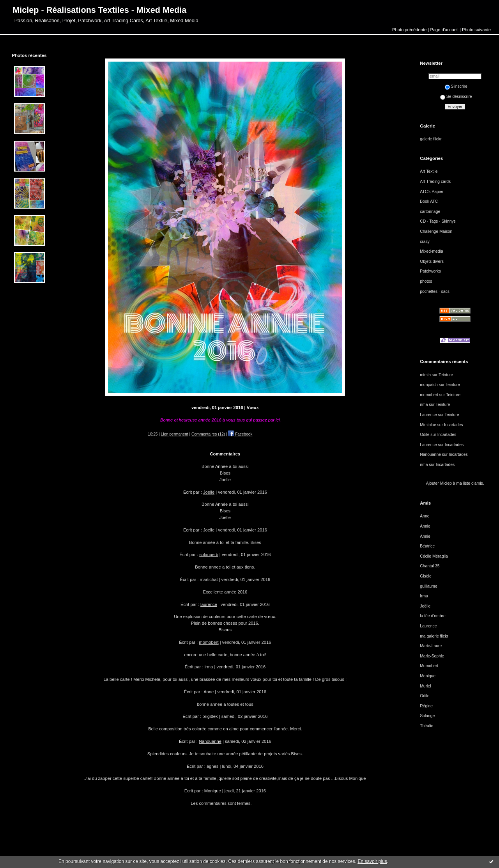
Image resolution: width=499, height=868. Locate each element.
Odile (425, 435)
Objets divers (432, 261)
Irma (424, 596)
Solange (427, 716)
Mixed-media (431, 251)
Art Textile (429, 171)
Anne (209, 692)
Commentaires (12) (208, 434)
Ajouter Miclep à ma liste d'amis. (455, 483)
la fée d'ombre (433, 616)
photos (426, 281)
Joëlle (425, 606)
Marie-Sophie (432, 656)
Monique (213, 791)
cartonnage (430, 212)
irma (209, 667)
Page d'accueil (444, 30)
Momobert (429, 666)
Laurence (428, 415)
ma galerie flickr (434, 636)
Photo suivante (476, 30)
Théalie (426, 726)
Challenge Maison (436, 231)
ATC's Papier (432, 192)
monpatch (429, 385)
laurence (209, 604)
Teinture (446, 375)
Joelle (209, 492)
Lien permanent (175, 434)
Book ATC (429, 201)
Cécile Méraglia (434, 556)
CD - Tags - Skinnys (438, 221)
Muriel (425, 686)
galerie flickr (431, 139)
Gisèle (426, 576)
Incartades (454, 425)
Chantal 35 (430, 566)
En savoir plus (372, 861)
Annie (425, 526)
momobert (209, 642)
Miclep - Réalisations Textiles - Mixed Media (99, 10)
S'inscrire (456, 86)
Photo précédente (409, 30)
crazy (425, 242)
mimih (425, 375)
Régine (426, 706)
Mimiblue (428, 425)
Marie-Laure (431, 646)
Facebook (240, 434)
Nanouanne (210, 741)
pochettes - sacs (435, 291)
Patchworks (430, 271)
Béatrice (427, 546)
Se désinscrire (456, 97)
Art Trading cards (435, 182)
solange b (209, 554)
